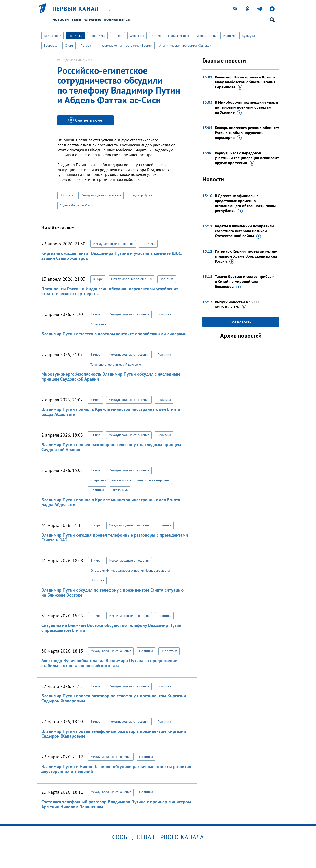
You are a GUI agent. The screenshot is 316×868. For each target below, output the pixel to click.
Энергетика (169, 651)
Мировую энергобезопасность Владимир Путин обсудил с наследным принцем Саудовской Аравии (111, 376)
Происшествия (178, 36)
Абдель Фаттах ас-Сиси (76, 205)
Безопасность (206, 36)
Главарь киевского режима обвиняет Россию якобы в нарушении (247, 133)
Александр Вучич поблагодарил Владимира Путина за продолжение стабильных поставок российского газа (109, 663)
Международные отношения (101, 195)
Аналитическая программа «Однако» (185, 46)
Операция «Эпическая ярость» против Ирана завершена (130, 480)
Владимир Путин (140, 195)
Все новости (53, 36)
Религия (229, 36)
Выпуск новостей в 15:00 (237, 305)
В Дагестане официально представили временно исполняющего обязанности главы (245, 203)
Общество (137, 36)
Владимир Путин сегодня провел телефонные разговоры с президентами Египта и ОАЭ (115, 537)
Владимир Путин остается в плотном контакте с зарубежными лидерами (114, 334)
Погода (86, 46)
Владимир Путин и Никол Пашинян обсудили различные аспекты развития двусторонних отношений (116, 769)
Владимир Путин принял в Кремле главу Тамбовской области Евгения (245, 82)
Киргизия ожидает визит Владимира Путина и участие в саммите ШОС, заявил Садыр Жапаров (112, 256)
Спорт (69, 46)
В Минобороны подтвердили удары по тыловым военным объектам (246, 107)
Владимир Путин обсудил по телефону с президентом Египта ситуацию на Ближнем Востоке (113, 592)
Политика (75, 36)
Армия (156, 36)
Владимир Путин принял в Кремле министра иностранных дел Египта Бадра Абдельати (111, 412)
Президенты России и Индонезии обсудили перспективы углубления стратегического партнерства (110, 291)
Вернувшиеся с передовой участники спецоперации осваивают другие (247, 158)
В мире (118, 36)
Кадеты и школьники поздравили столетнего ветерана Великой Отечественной (244, 231)
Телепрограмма (86, 20)
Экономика (97, 36)
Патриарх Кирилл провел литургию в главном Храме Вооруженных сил (246, 256)
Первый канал (76, 9)
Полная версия (118, 20)
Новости (61, 20)
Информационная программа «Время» (125, 46)
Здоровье (51, 46)
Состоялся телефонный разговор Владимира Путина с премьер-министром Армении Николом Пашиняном (116, 804)
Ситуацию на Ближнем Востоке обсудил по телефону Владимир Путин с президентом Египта (111, 628)
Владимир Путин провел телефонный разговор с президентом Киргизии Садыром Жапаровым (114, 734)
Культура (248, 36)
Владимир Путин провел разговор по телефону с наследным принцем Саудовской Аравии (111, 447)
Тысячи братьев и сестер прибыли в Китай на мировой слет (245, 282)
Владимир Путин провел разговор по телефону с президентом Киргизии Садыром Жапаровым (114, 698)
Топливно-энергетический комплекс (116, 364)
